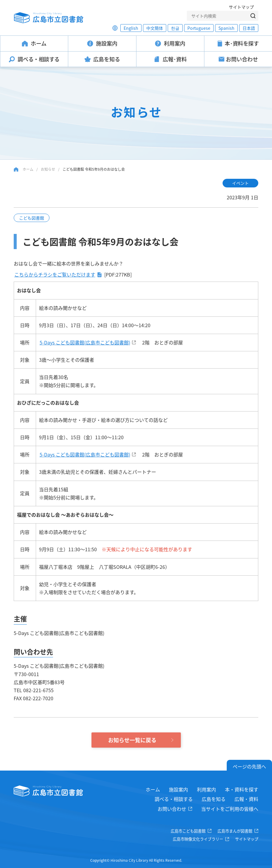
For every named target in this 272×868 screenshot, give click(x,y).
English (131, 28)
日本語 (249, 28)
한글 (175, 28)
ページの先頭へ (249, 766)
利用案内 (206, 789)
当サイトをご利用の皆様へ (230, 809)
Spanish (226, 28)
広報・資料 (246, 799)
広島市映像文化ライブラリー (198, 839)
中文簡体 (155, 28)
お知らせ (48, 169)
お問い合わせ (172, 809)
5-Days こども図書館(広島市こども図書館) (85, 342)
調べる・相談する (174, 799)
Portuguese (199, 28)
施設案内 (178, 789)
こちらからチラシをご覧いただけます (55, 274)
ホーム (28, 169)
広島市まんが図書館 (235, 831)
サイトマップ (241, 7)
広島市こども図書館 (188, 831)
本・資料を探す (242, 789)
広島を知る (214, 799)
